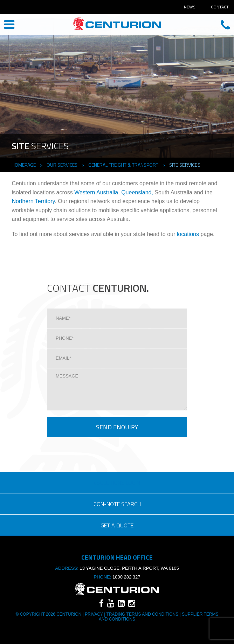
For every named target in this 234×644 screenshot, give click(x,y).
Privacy (94, 614)
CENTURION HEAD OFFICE (117, 25)
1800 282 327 (126, 577)
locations (188, 234)
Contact (220, 7)
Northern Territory (33, 201)
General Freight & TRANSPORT (123, 165)
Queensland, (137, 192)
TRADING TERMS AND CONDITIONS (142, 614)
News (190, 7)
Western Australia (96, 192)
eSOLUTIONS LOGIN (117, 483)
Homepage (24, 165)
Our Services (62, 165)
